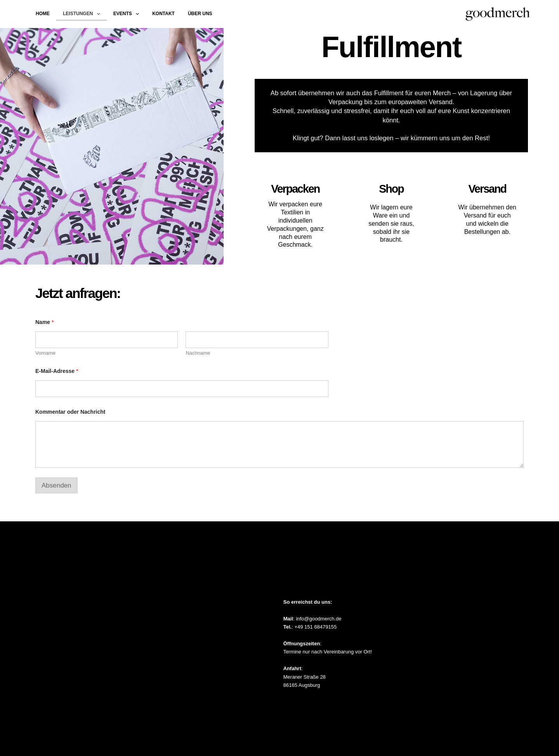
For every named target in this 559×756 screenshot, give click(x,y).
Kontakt (163, 14)
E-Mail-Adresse (57, 371)
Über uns (200, 14)
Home (43, 14)
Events (128, 14)
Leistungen (83, 14)
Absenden (56, 485)
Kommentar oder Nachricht (70, 412)
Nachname (198, 353)
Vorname (45, 353)
